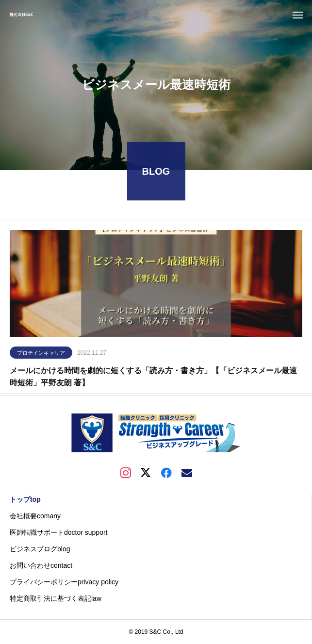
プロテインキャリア (41, 355)
